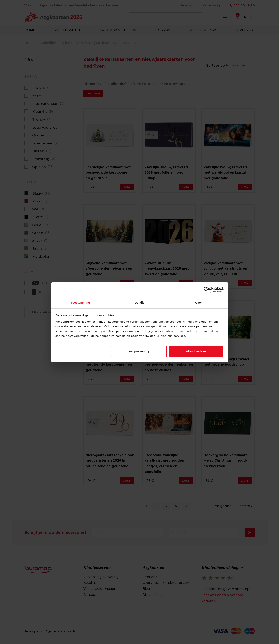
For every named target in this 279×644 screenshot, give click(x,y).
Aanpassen (139, 351)
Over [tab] (199, 302)
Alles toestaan (196, 351)
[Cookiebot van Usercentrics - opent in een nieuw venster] (206, 290)
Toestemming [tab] (81, 302)
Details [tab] (140, 302)
